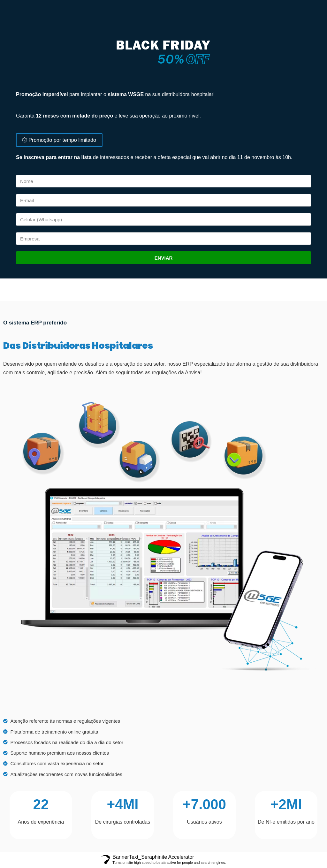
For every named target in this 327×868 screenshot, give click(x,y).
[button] (59, 141)
